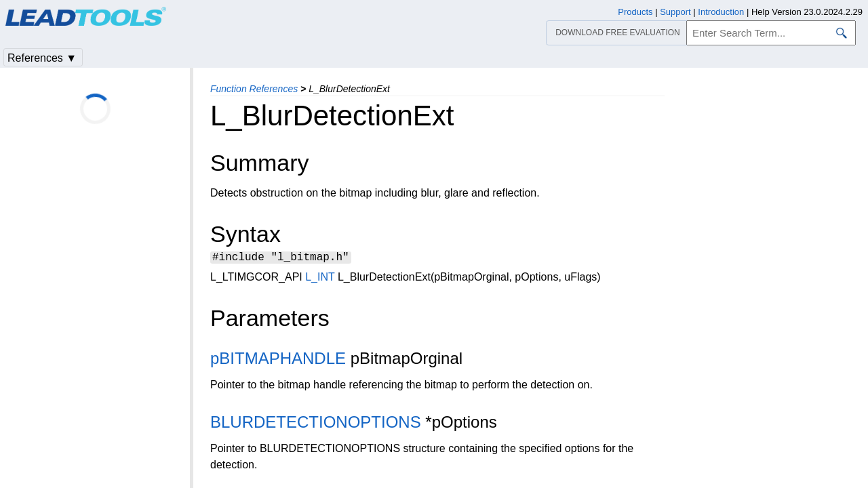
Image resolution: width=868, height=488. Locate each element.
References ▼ (42, 58)
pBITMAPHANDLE (278, 360)
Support (675, 12)
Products (635, 12)
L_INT (320, 279)
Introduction (721, 12)
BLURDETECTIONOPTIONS (316, 424)
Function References (254, 89)
